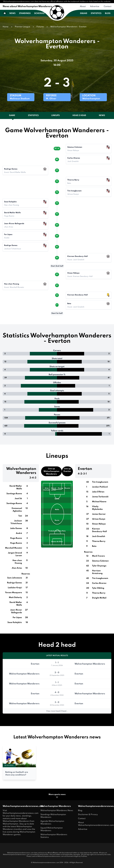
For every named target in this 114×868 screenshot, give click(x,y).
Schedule (39, 13)
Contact (108, 6)
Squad (84, 13)
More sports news (57, 796)
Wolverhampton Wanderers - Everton (68, 27)
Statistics (96, 13)
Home (6, 27)
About (83, 6)
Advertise (95, 6)
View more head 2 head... (57, 711)
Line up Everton (67, 470)
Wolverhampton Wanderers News (57, 811)
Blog (108, 13)
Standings (25, 13)
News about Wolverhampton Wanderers (27, 6)
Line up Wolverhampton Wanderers (51, 471)
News (12, 13)
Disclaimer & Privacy (88, 815)
